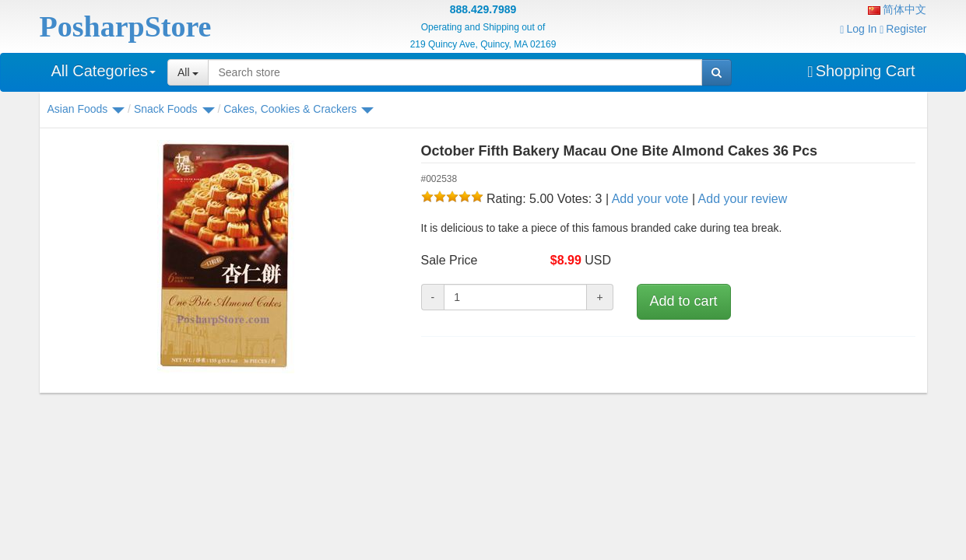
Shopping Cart (861, 71)
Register (903, 29)
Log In (858, 29)
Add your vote (650, 199)
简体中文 (898, 9)
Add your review (743, 199)
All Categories (104, 71)
